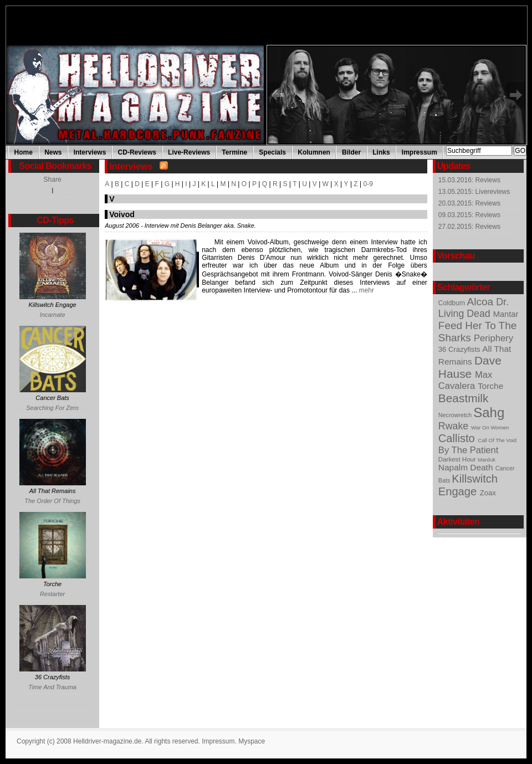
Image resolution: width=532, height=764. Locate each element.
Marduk (487, 460)
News (53, 152)
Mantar (506, 314)
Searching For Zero (52, 408)
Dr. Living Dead (474, 308)
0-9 (368, 184)
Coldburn (453, 303)
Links (381, 152)
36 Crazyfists (460, 349)
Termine (234, 152)
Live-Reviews (189, 152)
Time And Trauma (52, 687)
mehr (365, 290)
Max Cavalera (465, 380)
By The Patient (469, 450)
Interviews (90, 152)
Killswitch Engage (468, 485)
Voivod (122, 214)
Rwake (455, 426)
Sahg (489, 412)
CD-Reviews (137, 152)
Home (24, 152)
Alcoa (482, 302)
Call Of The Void (497, 440)
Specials (272, 152)
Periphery (493, 338)
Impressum (420, 152)
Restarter (52, 594)
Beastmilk (464, 398)
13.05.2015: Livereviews (474, 192)
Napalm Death (467, 467)
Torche (490, 386)
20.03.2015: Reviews (469, 203)
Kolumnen (314, 152)
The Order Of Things (52, 501)
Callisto (458, 438)
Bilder (351, 152)
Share (53, 180)
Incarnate (53, 315)
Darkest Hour (458, 459)
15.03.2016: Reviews (469, 180)
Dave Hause (470, 367)
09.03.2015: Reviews (469, 215)
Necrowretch (456, 415)
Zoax (488, 493)
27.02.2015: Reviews (469, 227)
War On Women (490, 427)
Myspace (252, 741)
